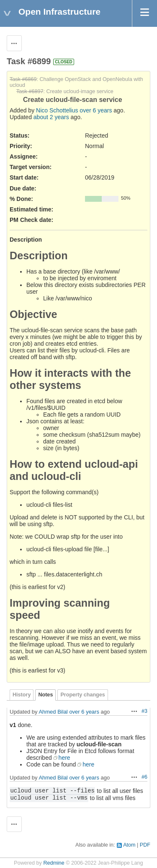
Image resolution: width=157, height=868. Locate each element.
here (64, 758)
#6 (144, 777)
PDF (145, 845)
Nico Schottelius (57, 110)
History (22, 695)
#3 (144, 711)
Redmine (54, 863)
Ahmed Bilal (53, 712)
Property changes (82, 695)
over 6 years (96, 110)
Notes (45, 695)
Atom (129, 845)
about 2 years (51, 117)
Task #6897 (30, 91)
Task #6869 (23, 79)
